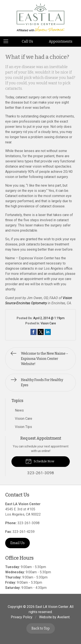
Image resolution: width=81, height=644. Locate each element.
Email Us (17, 543)
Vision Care (48, 323)
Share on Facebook (33, 332)
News (19, 410)
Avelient (63, 617)
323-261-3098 (29, 523)
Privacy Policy (22, 617)
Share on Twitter (41, 332)
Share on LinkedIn (48, 332)
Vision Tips (23, 427)
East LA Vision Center (52, 607)
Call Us (27, 41)
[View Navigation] (7, 42)
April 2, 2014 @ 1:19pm (49, 318)
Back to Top (41, 628)
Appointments (61, 41)
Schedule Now (40, 461)
